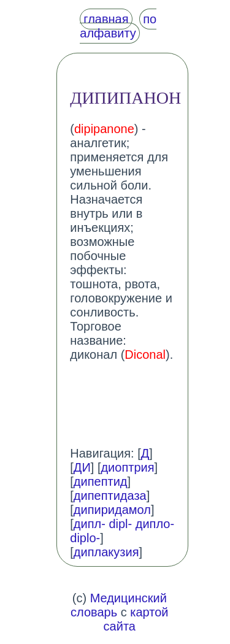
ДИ (82, 467)
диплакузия (106, 552)
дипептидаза (110, 496)
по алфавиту (118, 26)
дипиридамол (112, 510)
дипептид (101, 481)
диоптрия (127, 467)
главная (106, 19)
